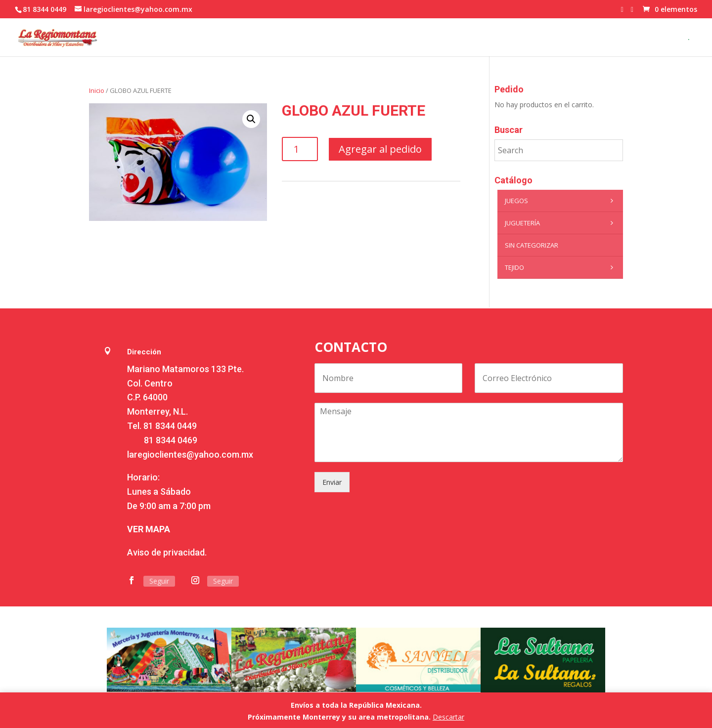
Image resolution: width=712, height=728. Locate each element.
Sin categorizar (532, 245)
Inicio (97, 90)
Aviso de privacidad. (167, 552)
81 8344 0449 (170, 426)
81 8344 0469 (171, 440)
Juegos (561, 201)
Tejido (561, 267)
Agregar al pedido (380, 149)
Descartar (448, 717)
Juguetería (561, 223)
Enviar (332, 482)
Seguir (159, 581)
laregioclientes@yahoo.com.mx (190, 454)
